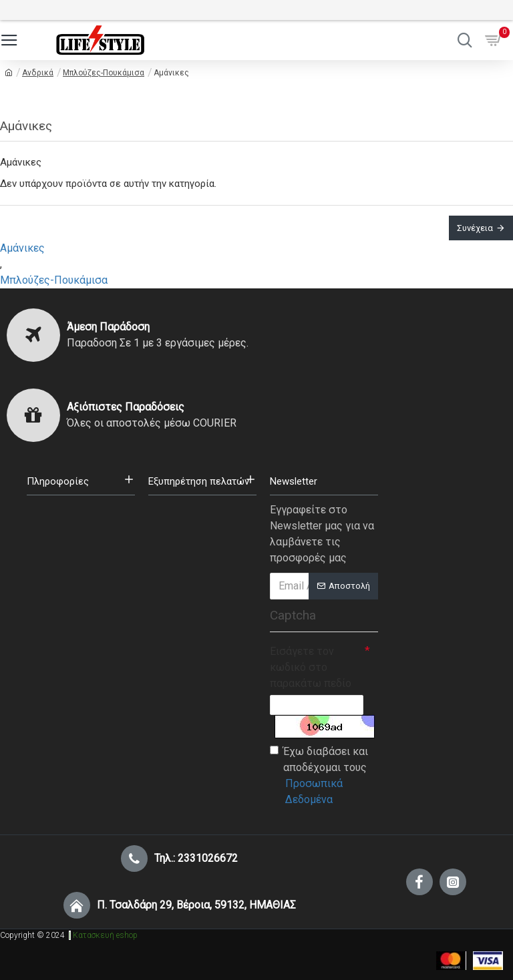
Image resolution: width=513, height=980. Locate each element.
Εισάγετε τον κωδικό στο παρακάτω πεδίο (311, 667)
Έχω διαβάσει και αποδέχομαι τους (324, 776)
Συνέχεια (475, 228)
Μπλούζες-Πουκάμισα (104, 73)
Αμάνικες (22, 248)
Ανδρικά (38, 73)
